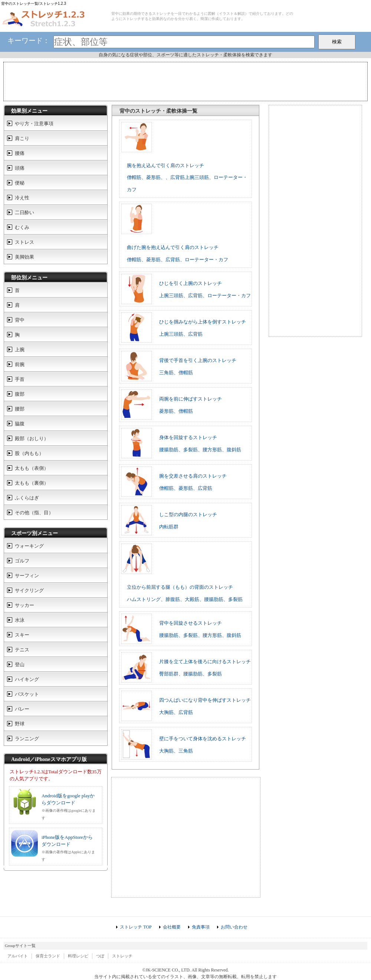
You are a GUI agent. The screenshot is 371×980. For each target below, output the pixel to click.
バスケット (27, 694)
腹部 (20, 394)
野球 (20, 724)
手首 (20, 379)
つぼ (100, 956)
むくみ (22, 227)
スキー (22, 635)
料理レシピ (78, 956)
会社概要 (172, 927)
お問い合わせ (234, 927)
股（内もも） (29, 453)
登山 (20, 665)
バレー (22, 709)
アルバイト (18, 956)
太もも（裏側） (32, 483)
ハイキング (27, 679)
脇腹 (20, 424)
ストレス (24, 242)
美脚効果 (24, 257)
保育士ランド (48, 956)
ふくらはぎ (27, 498)
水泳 (20, 620)
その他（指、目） (34, 513)
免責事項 (201, 927)
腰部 (20, 409)
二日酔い (24, 212)
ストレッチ (122, 956)
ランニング (27, 739)
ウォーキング (29, 546)
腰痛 (20, 153)
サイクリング (29, 590)
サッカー (24, 605)
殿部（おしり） (32, 438)
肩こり (22, 138)
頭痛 (20, 168)
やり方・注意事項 (34, 124)
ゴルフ (22, 561)
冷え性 (22, 198)
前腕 (20, 364)
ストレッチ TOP (136, 927)
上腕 (20, 350)
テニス (22, 650)
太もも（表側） (32, 468)
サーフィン (27, 576)
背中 (20, 320)
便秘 (20, 183)
